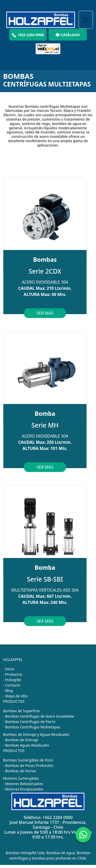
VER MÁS (45, 313)
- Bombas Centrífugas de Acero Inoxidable (38, 716)
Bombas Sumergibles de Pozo (28, 760)
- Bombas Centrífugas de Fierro (29, 722)
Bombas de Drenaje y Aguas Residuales (36, 734)
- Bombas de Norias (20, 771)
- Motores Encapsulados (23, 789)
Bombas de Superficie (21, 711)
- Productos (13, 674)
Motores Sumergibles (21, 778)
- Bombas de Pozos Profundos (28, 765)
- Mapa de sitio (15, 696)
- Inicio (9, 669)
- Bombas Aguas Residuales (26, 745)
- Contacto (12, 685)
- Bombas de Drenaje (21, 740)
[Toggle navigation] (86, 20)
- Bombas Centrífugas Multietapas (32, 727)
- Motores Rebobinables (23, 784)
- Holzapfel (12, 680)
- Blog (8, 691)
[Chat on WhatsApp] (83, 835)
